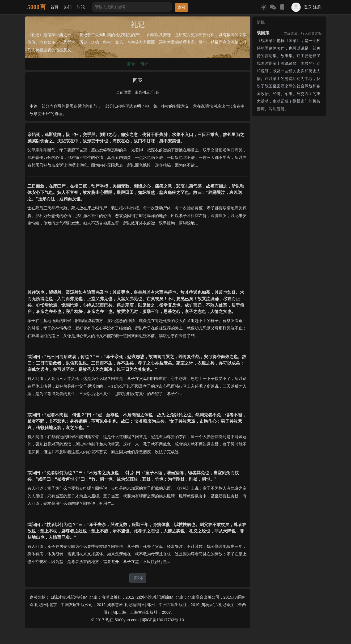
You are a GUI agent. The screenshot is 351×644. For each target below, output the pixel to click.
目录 (131, 64)
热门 (68, 7)
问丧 (155, 92)
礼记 (147, 92)
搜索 (181, 7)
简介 (144, 64)
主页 (138, 92)
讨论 (81, 7)
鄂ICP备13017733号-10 (163, 620)
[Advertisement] (138, 259)
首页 (54, 7)
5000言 (37, 7)
